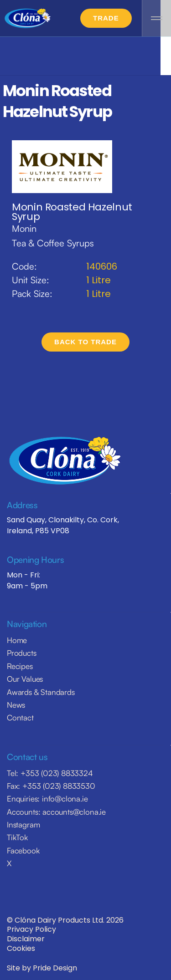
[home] (27, 18)
